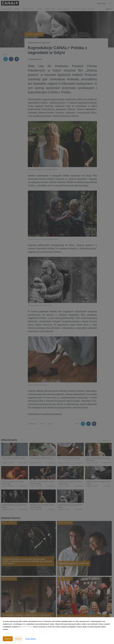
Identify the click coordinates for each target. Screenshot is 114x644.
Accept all (8, 639)
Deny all (18, 639)
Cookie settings (31, 639)
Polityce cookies (26, 627)
